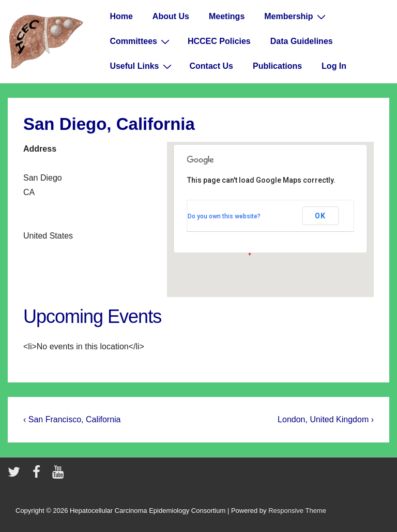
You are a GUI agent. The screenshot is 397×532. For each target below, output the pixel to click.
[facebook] (39, 475)
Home (121, 16)
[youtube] (59, 475)
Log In (334, 66)
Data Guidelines (302, 41)
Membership (296, 17)
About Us (171, 16)
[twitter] (16, 475)
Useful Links (142, 66)
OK (320, 216)
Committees (141, 41)
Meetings (227, 16)
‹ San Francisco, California (72, 419)
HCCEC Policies (219, 41)
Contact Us (211, 66)
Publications (277, 66)
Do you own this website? (224, 216)
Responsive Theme (297, 511)
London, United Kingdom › (326, 419)
